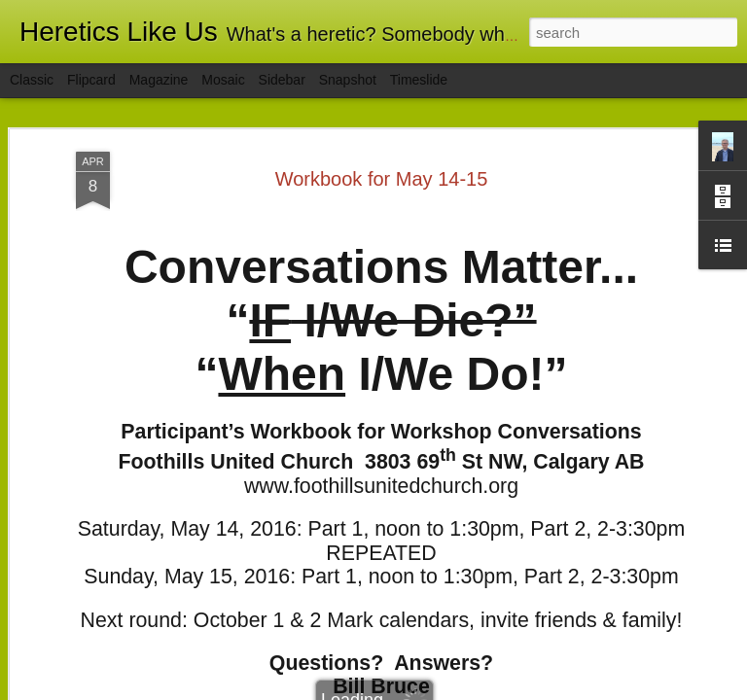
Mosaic (223, 80)
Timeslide (419, 80)
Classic (32, 80)
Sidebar (282, 80)
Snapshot (348, 80)
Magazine (159, 80)
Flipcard (91, 80)
